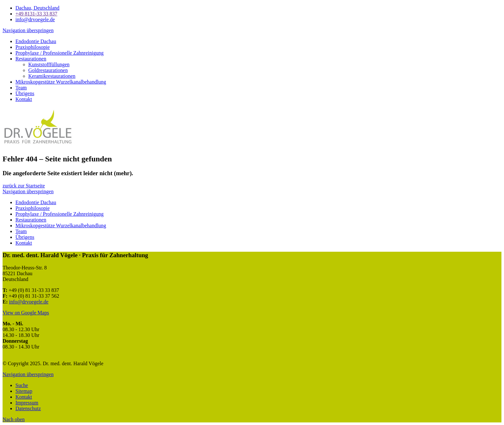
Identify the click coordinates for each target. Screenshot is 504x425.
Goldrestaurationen (48, 70)
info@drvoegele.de (29, 302)
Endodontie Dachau (36, 41)
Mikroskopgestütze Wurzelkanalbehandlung (61, 82)
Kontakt (24, 99)
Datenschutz (28, 408)
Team (21, 88)
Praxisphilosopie (33, 47)
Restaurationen (31, 59)
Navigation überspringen (28, 30)
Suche (22, 385)
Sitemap (24, 391)
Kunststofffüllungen (49, 64)
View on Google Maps (26, 313)
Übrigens (25, 93)
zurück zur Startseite (24, 186)
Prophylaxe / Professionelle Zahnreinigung (59, 53)
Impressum (27, 403)
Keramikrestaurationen (52, 76)
